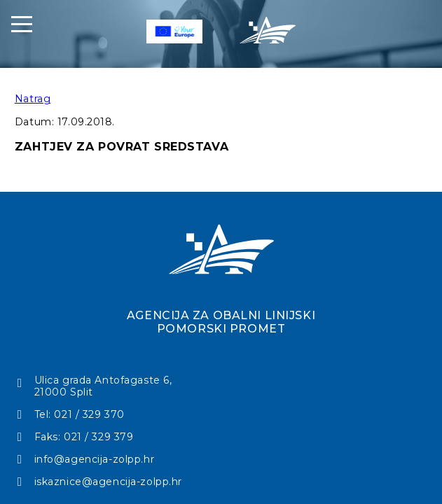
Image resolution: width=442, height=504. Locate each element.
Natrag (33, 99)
